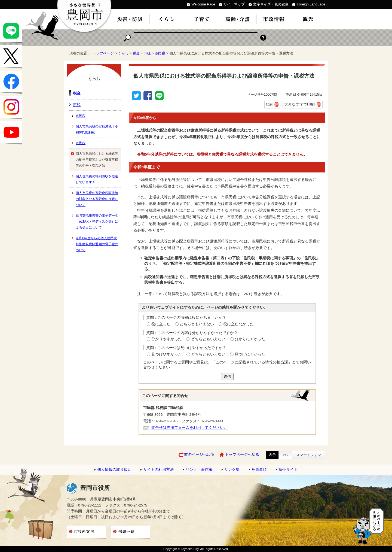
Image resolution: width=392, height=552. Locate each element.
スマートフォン (309, 455)
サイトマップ (234, 4)
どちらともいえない (197, 324)
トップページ (103, 53)
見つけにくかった (250, 354)
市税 (147, 53)
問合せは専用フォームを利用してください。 (189, 428)
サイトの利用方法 (158, 470)
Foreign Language (311, 4)
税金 (136, 53)
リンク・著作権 (199, 470)
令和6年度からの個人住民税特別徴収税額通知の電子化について (97, 244)
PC (285, 455)
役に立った (161, 324)
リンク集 (232, 470)
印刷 (269, 105)
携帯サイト (288, 470)
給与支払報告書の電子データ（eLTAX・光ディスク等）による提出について (97, 222)
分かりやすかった (167, 339)
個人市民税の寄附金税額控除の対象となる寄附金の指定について (97, 199)
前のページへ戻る (199, 455)
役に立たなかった (238, 324)
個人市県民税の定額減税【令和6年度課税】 (97, 129)
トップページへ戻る (242, 455)
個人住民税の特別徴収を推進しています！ (97, 179)
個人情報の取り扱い (114, 470)
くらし (123, 53)
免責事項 (259, 470)
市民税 (160, 53)
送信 (227, 376)
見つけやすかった (167, 354)
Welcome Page (203, 4)
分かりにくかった (250, 339)
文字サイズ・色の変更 (271, 4)
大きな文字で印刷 (299, 104)
